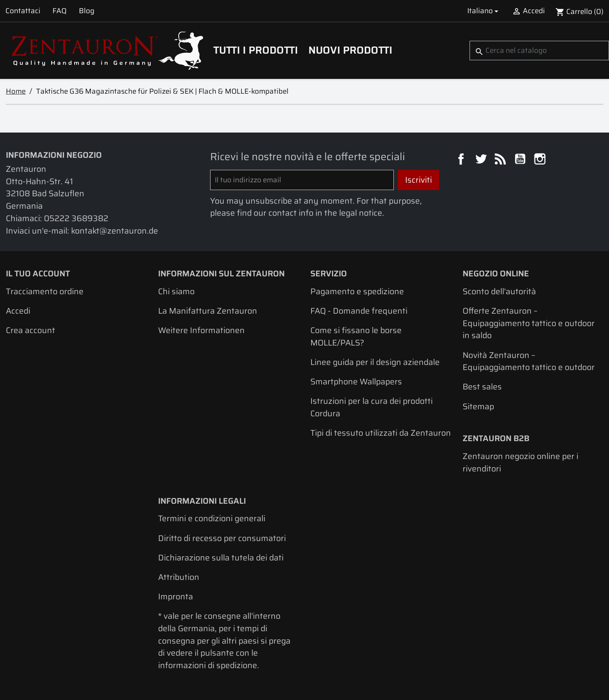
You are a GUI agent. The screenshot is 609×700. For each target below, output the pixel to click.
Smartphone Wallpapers (356, 381)
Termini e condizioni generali (212, 518)
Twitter (482, 160)
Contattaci (23, 11)
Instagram (541, 160)
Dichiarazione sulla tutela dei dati (221, 558)
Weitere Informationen (201, 330)
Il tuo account (38, 273)
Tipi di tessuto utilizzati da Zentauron (381, 433)
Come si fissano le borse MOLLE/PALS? (356, 336)
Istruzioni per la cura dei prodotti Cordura (371, 407)
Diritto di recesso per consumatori (222, 538)
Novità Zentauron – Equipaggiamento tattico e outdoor (529, 361)
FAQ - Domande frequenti (359, 311)
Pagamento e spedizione (357, 291)
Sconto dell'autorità (499, 291)
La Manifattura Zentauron (208, 311)
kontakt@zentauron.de (115, 231)
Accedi (18, 311)
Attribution (179, 577)
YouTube (521, 160)
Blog (87, 11)
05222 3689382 (76, 218)
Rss (501, 160)
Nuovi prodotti (350, 50)
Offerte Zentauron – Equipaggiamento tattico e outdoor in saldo (529, 323)
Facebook (462, 160)
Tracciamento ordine (45, 291)
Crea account (30, 330)
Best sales (482, 387)
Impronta (176, 596)
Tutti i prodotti (256, 50)
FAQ (59, 11)
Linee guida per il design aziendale (375, 362)
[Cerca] (539, 51)
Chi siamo (176, 291)
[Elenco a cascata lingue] (484, 11)
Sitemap (478, 406)
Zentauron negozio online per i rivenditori (520, 462)
